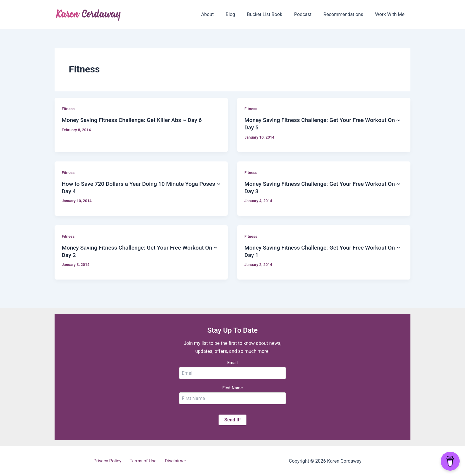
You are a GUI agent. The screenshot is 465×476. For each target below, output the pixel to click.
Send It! (233, 420)
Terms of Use (143, 461)
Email (233, 363)
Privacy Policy (110, 461)
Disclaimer (173, 461)
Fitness (69, 109)
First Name (233, 388)
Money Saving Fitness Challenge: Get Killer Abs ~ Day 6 (135, 120)
